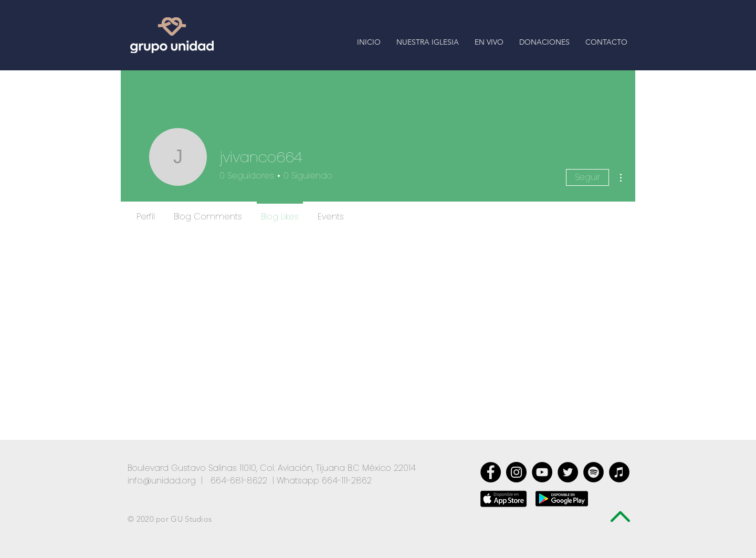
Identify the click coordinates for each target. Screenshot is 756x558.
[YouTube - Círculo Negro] (542, 472)
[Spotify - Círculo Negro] (594, 472)
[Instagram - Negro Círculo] (516, 472)
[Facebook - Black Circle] (491, 472)
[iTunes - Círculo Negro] (619, 472)
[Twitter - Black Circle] (568, 472)
